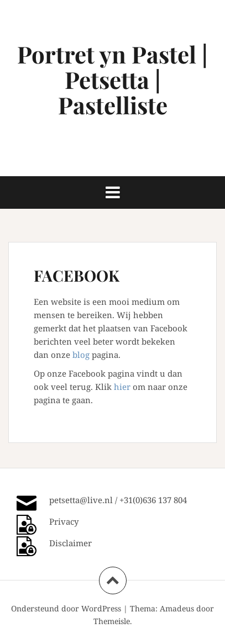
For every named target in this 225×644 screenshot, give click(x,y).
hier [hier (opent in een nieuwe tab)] (122, 387)
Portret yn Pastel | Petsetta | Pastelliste (112, 80)
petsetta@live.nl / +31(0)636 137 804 (118, 500)
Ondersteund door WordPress (66, 608)
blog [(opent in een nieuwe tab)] (81, 355)
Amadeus (177, 608)
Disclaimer (70, 543)
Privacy (64, 521)
